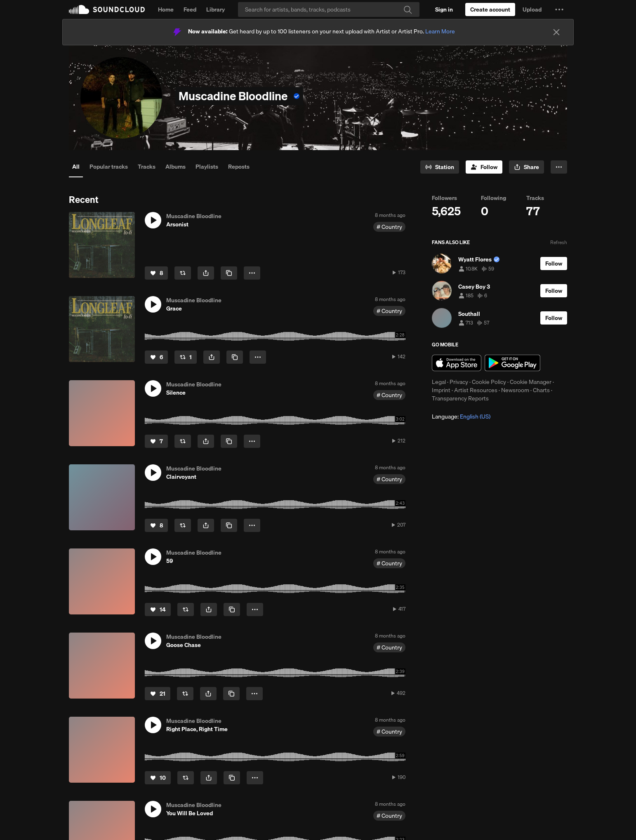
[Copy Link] (229, 273)
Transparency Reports (460, 398)
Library (216, 9)
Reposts (239, 167)
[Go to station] (440, 167)
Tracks (147, 167)
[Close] (556, 32)
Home (166, 9)
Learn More (440, 31)
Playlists (207, 167)
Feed (190, 9)
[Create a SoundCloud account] (490, 9)
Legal (439, 382)
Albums (175, 167)
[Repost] (183, 273)
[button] (559, 9)
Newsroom (515, 390)
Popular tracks (109, 167)
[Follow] (484, 167)
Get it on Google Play (512, 363)
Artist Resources (476, 390)
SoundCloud (107, 9)
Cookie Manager (531, 382)
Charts (541, 390)
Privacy (459, 382)
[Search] (329, 9)
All (76, 167)
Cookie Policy (489, 382)
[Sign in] (444, 9)
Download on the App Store (457, 363)
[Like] (156, 273)
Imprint (441, 390)
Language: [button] (461, 416)
